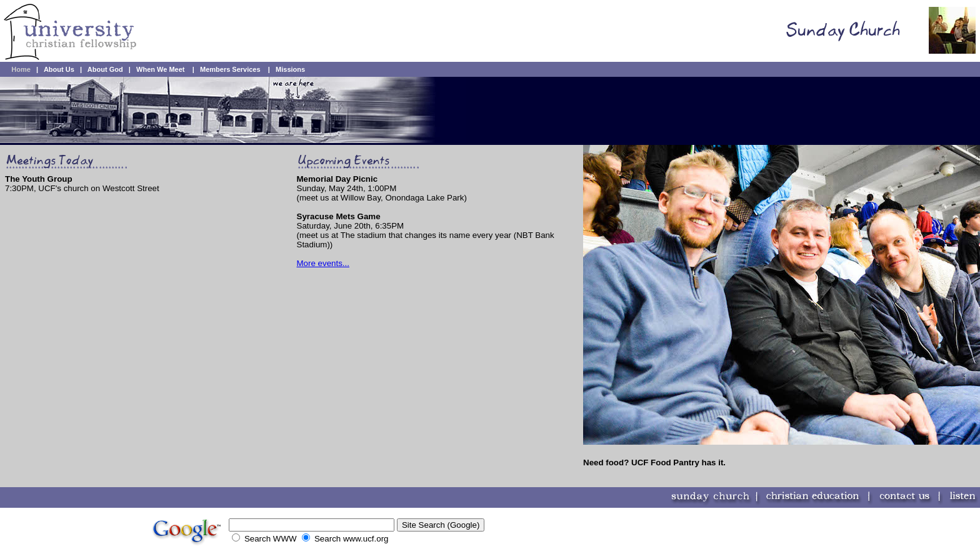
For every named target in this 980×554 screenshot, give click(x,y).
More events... (323, 263)
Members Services (230, 69)
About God (105, 69)
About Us (59, 69)
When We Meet (160, 69)
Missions (290, 69)
